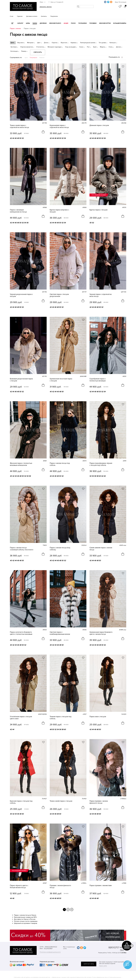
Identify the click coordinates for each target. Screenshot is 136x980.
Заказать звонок (46, 7)
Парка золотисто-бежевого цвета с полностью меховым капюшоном (21, 633)
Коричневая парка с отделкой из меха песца (59, 126)
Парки (35, 23)
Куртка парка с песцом (98, 210)
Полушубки (82, 23)
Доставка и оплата (32, 16)
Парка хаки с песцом (98, 717)
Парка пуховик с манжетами (101, 886)
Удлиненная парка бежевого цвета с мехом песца (101, 633)
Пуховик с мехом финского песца (60, 887)
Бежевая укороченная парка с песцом (21, 380)
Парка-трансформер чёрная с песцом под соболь (101, 464)
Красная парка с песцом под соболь (21, 802)
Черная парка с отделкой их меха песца (101, 295)
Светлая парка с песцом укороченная (59, 295)
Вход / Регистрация (121, 2)
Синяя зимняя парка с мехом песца (101, 549)
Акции (66, 23)
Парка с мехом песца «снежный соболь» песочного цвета (22, 549)
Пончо (73, 23)
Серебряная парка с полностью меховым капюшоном (98, 380)
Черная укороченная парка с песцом (21, 295)
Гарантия (20, 16)
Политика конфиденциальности (50, 952)
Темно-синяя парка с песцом (61, 801)
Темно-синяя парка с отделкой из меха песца (19, 126)
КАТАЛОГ (20, 23)
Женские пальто (55, 23)
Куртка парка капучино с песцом (59, 211)
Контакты (44, 16)
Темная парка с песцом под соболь (61, 718)
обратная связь (89, 964)
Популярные (33, 58)
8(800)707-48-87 (117, 947)
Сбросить (38, 52)
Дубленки (43, 23)
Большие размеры (120, 23)
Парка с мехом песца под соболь (60, 464)
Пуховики (93, 23)
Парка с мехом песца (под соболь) (60, 549)
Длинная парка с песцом (99, 125)
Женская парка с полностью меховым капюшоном (21, 464)
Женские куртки (105, 23)
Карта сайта (103, 966)
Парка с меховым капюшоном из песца (18, 211)
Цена (26, 58)
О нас (12, 16)
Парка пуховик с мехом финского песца (99, 802)
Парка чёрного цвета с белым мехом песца (19, 887)
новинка (13, 108)
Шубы (28, 23)
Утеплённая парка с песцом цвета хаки (21, 718)
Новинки (42, 58)
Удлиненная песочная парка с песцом (61, 380)
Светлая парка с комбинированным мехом (60, 633)
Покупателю (54, 16)
